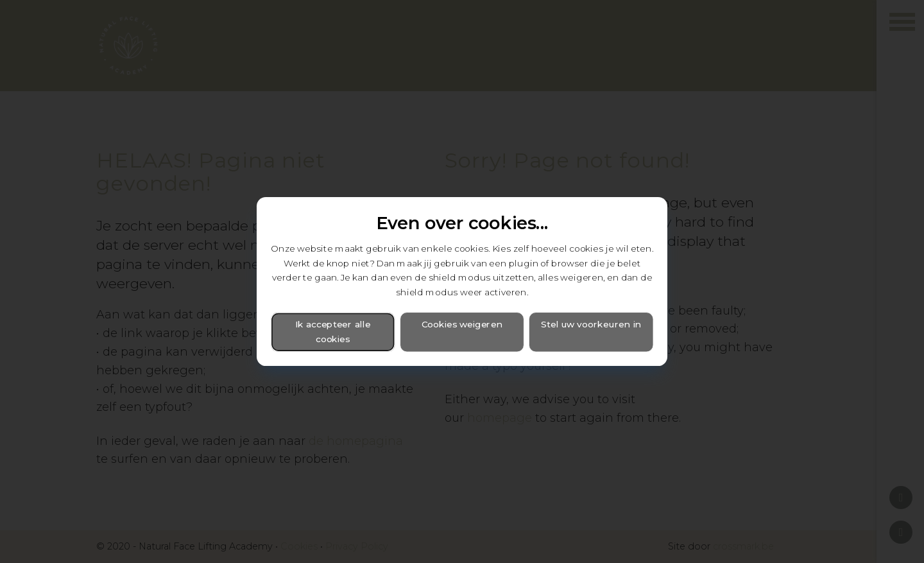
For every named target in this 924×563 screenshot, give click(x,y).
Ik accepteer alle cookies (333, 332)
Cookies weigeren (462, 325)
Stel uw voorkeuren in (591, 325)
